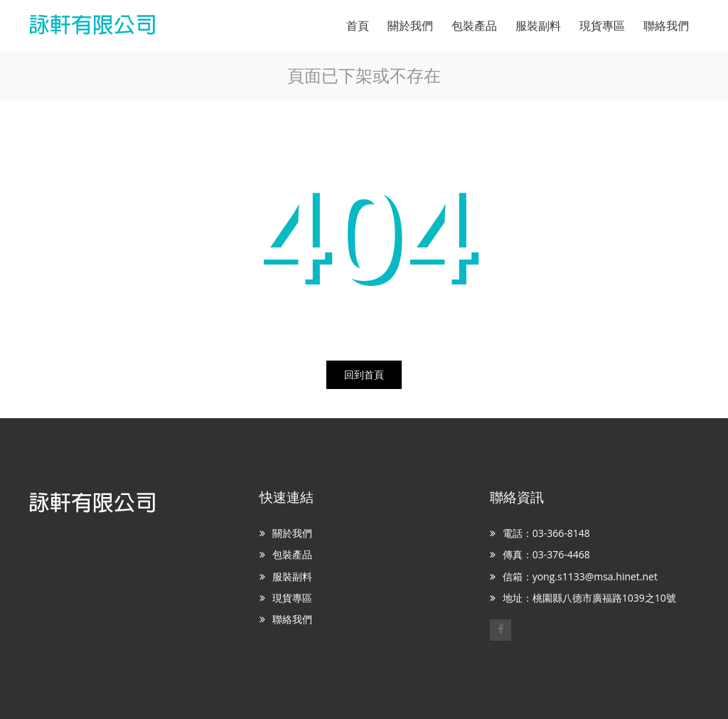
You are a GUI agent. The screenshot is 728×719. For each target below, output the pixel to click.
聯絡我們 (292, 619)
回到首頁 (364, 374)
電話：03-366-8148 (546, 533)
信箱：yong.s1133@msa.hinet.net (580, 576)
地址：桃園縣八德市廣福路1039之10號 (589, 598)
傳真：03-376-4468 (546, 554)
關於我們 (292, 533)
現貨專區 (292, 598)
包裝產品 (292, 554)
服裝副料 (292, 576)
